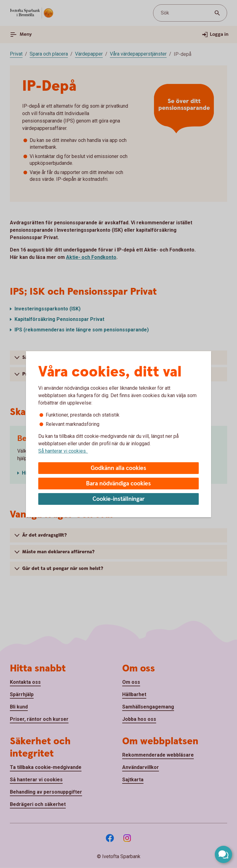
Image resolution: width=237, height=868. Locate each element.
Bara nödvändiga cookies (118, 484)
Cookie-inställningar (119, 499)
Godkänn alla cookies (118, 468)
